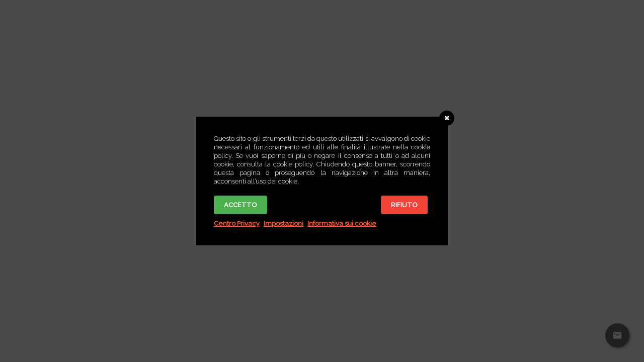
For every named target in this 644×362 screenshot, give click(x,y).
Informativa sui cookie (342, 223)
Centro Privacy (237, 223)
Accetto (240, 205)
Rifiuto (404, 205)
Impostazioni (284, 223)
